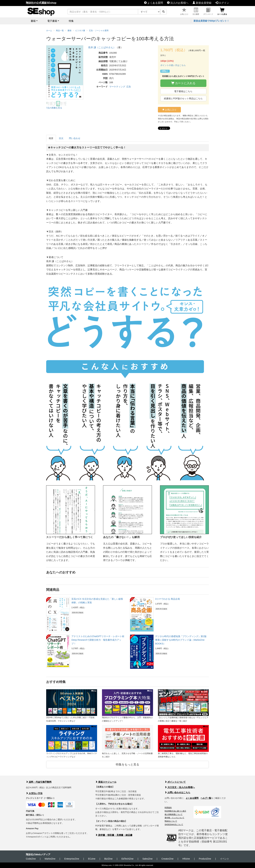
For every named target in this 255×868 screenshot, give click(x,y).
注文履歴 (196, 11)
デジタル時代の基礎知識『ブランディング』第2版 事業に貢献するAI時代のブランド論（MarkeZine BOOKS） (181, 640)
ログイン (222, 3)
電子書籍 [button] (52, 21)
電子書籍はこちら (183, 91)
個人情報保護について (174, 814)
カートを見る (222, 11)
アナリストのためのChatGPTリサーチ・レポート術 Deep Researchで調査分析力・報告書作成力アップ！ (98, 640)
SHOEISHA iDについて (174, 824)
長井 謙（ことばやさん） (102, 47)
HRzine (186, 859)
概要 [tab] (51, 138)
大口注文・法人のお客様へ (180, 787)
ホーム (49, 31)
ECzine (92, 859)
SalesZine (148, 859)
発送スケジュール (106, 782)
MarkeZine (50, 859)
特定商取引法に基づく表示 (175, 811)
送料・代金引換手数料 (39, 782)
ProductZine (205, 859)
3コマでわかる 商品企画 (168, 599)
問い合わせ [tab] (75, 138)
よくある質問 (154, 3)
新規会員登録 (202, 3)
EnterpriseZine (72, 859)
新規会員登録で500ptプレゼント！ (211, 21)
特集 (71, 21)
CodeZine (31, 859)
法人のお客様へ (178, 3)
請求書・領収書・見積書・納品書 (114, 835)
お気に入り (184, 11)
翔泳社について (171, 821)
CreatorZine (168, 859)
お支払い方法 (34, 793)
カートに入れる (183, 83)
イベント (225, 859)
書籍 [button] (33, 21)
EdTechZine (127, 859)
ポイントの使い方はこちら (173, 65)
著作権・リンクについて (174, 818)
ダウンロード (208, 11)
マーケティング (117, 87)
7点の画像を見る (54, 108)
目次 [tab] (61, 138)
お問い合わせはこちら (177, 792)
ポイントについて (175, 782)
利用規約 (168, 808)
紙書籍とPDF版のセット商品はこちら (183, 98)
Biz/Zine (108, 859)
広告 (129, 87)
